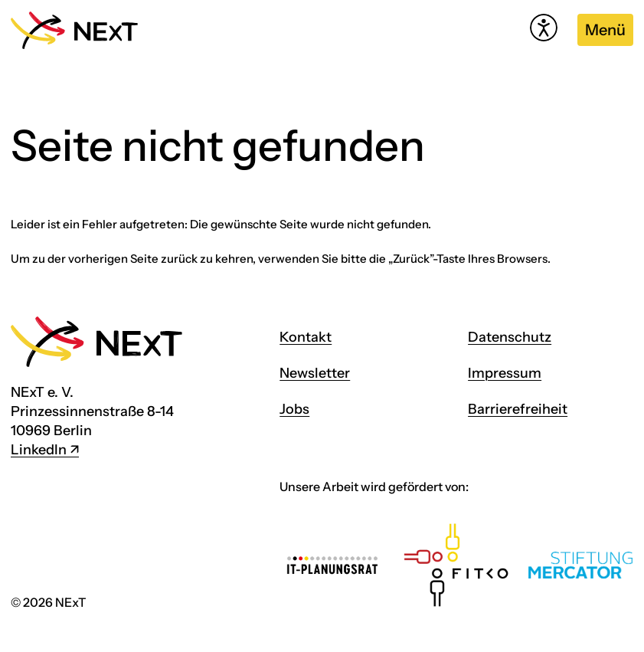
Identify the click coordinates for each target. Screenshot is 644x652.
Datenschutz (510, 337)
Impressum (505, 373)
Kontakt (306, 337)
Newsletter (315, 373)
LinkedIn (39, 450)
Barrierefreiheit (518, 409)
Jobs (294, 409)
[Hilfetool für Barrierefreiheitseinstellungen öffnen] (544, 28)
